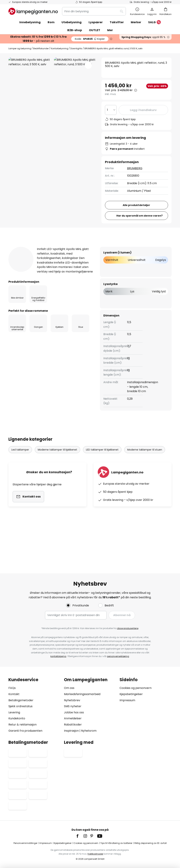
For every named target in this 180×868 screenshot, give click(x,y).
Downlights (76, 48)
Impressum (127, 700)
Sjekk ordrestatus (20, 706)
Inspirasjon (71, 731)
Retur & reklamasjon (22, 725)
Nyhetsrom (89, 731)
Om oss (69, 688)
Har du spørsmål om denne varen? (139, 249)
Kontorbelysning (60, 48)
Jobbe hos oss (74, 712)
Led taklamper (20, 490)
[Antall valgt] (111, 110)
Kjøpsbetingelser (131, 694)
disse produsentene (128, 628)
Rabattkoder (73, 725)
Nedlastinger (135, 280)
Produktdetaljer (66, 280)
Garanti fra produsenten (25, 731)
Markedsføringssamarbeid (82, 694)
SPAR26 (90, 39)
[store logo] (33, 11)
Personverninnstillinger (25, 843)
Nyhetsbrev (72, 700)
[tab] (26, 280)
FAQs (12, 688)
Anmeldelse (102, 280)
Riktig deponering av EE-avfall (151, 843)
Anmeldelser (73, 718)
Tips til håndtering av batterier (116, 843)
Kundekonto (17, 718)
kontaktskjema (58, 656)
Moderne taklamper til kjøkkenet (57, 490)
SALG (155, 22)
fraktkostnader (95, 854)
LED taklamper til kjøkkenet (102, 490)
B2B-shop (75, 30)
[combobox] (94, 11)
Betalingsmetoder (21, 700)
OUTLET (95, 30)
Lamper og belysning (20, 48)
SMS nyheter (73, 706)
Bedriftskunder (41, 48)
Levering (14, 712)
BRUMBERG (135, 168)
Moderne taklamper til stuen (145, 490)
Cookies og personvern (136, 688)
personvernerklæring (118, 656)
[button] (88, 65)
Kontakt (14, 694)
